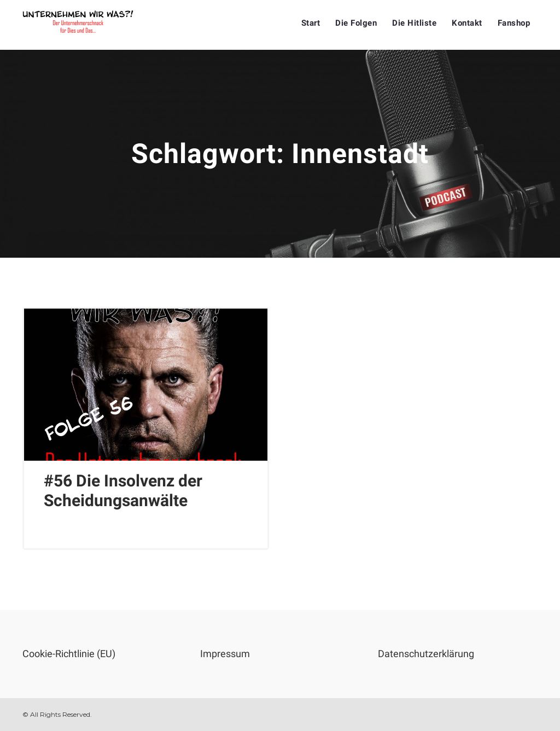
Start (311, 23)
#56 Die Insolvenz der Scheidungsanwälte (123, 491)
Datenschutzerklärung (426, 654)
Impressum (225, 654)
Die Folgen (356, 23)
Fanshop (514, 23)
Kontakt (467, 23)
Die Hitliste (414, 23)
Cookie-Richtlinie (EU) (69, 654)
